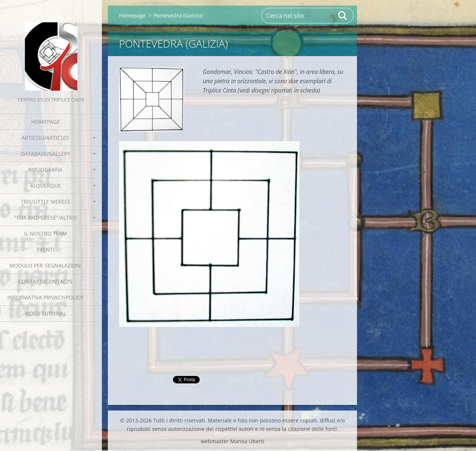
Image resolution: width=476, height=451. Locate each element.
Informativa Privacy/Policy (45, 297)
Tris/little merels (46, 202)
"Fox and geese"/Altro (46, 218)
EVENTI (46, 249)
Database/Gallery (46, 154)
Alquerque (46, 186)
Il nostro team (46, 233)
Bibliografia (45, 170)
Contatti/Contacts (45, 281)
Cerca (343, 16)
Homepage (46, 122)
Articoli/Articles (45, 138)
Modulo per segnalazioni (46, 265)
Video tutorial (46, 313)
